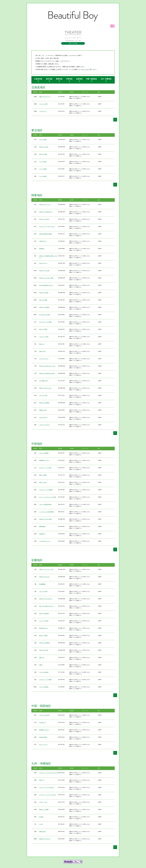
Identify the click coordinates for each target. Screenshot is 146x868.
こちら (85, 69)
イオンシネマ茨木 (43, 591)
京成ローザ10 (42, 351)
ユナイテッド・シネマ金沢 (45, 468)
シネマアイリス (43, 111)
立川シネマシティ (43, 263)
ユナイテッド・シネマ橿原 (45, 680)
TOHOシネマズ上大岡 (44, 271)
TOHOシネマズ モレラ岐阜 (45, 519)
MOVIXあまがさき (43, 628)
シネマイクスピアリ (44, 359)
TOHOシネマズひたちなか (45, 388)
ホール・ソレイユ (43, 744)
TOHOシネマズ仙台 (44, 147)
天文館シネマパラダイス (45, 839)
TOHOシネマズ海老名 (44, 307)
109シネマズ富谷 (43, 154)
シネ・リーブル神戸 (44, 621)
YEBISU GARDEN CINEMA (46, 234)
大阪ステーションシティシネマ (46, 569)
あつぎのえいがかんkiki (45, 315)
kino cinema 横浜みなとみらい (46, 285)
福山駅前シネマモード (44, 730)
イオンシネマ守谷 (43, 395)
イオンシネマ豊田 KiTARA (45, 504)
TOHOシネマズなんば (44, 577)
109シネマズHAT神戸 (44, 613)
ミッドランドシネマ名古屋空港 (46, 512)
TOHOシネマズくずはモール (46, 599)
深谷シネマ (42, 344)
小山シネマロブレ (43, 417)
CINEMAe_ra (42, 534)
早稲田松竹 (42, 249)
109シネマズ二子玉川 (44, 219)
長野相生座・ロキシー (44, 460)
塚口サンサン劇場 (43, 635)
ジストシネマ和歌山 (44, 687)
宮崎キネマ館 (42, 831)
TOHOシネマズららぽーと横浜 (46, 278)
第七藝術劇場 (42, 584)
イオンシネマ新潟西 (44, 453)
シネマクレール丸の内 (44, 715)
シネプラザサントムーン (45, 541)
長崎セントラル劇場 (44, 809)
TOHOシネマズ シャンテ (45, 204)
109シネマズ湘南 (43, 300)
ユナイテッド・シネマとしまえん (47, 227)
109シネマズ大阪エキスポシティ (47, 606)
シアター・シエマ (43, 802)
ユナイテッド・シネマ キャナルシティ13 (49, 773)
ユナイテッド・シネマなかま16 (46, 787)
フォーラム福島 (43, 176)
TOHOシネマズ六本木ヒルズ (46, 212)
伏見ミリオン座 (43, 482)
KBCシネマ (42, 780)
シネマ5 (41, 824)
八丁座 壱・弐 (42, 722)
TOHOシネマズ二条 (44, 650)
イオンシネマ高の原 (44, 672)
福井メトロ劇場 (43, 475)
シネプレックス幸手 (44, 337)
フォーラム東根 (43, 169)
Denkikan (41, 817)
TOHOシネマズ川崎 (44, 293)
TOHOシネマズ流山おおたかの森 (47, 373)
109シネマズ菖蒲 (43, 329)
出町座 (41, 665)
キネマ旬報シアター (44, 381)
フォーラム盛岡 (43, 140)
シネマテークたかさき (44, 425)
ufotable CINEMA (43, 737)
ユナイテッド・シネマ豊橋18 (46, 490)
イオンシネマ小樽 (43, 104)
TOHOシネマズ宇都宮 (44, 403)
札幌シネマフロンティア (45, 97)
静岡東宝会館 (42, 526)
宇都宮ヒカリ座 (43, 410)
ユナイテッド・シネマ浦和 (45, 322)
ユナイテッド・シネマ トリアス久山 (48, 795)
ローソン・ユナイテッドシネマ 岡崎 (48, 497)
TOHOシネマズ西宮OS (44, 643)
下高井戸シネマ (43, 241)
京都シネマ (42, 657)
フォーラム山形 (43, 162)
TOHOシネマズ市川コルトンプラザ (47, 366)
